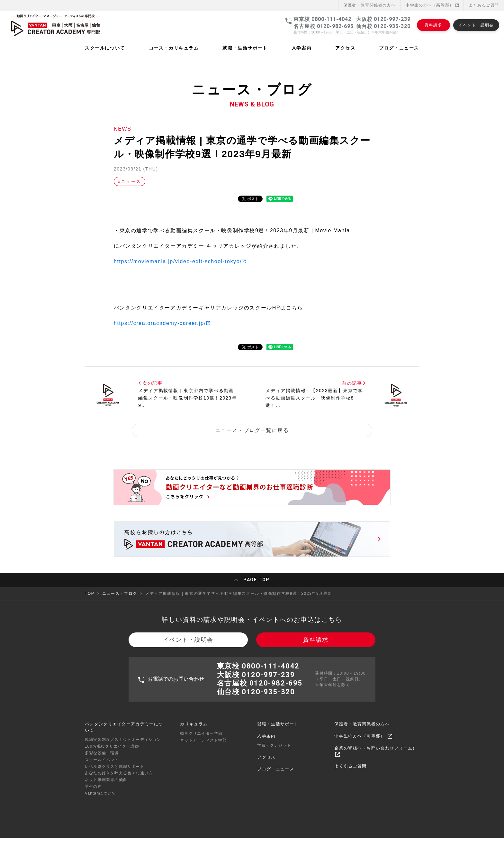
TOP (90, 594)
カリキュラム (194, 728)
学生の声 (93, 791)
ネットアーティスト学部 (203, 745)
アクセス (266, 762)
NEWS (122, 129)
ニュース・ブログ (120, 594)
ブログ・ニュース (275, 773)
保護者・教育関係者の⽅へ (369, 5)
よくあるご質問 (484, 5)
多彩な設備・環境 (102, 758)
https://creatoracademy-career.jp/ (160, 323)
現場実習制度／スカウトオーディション (123, 744)
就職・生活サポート (278, 728)
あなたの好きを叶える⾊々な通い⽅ (119, 778)
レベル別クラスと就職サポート (115, 771)
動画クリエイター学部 (201, 738)
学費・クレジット (274, 750)
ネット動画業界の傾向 (106, 784)
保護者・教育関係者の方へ (362, 728)
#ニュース (130, 181)
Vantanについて (100, 797)
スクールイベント (102, 764)
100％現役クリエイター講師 (112, 751)
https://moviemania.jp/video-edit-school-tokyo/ (178, 261)
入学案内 (266, 740)
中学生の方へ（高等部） (432, 5)
